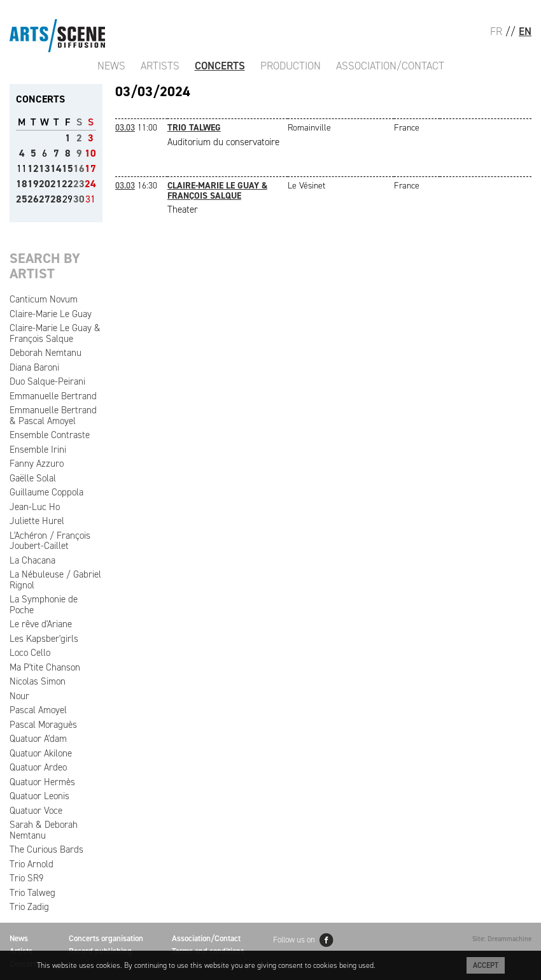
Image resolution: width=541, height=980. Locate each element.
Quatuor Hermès (42, 782)
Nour (19, 696)
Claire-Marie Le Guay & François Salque (55, 333)
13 (45, 168)
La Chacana (32, 560)
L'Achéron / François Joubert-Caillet (50, 541)
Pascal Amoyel (38, 710)
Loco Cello (30, 653)
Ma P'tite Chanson (45, 667)
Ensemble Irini (38, 450)
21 (56, 184)
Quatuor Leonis (39, 796)
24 (90, 184)
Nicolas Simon (38, 681)
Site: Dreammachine (502, 939)
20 (45, 184)
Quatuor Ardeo (38, 767)
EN (525, 31)
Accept (486, 965)
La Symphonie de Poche (44, 605)
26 (33, 199)
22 (67, 184)
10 (90, 153)
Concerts (220, 66)
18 (22, 184)
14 (56, 168)
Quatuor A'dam (38, 739)
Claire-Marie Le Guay (51, 314)
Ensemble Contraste (50, 435)
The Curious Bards (46, 849)
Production (291, 66)
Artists (160, 66)
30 (79, 199)
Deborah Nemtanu (46, 353)
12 (33, 168)
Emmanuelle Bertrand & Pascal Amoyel (53, 415)
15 (67, 168)
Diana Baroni (34, 367)
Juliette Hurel (37, 521)
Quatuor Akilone (41, 753)
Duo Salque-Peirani (47, 381)
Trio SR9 (26, 878)
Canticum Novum (44, 299)
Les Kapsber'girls (44, 639)
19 (33, 184)
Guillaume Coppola (46, 492)
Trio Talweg (32, 893)
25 (22, 199)
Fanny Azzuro (37, 464)
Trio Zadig (29, 907)
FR (496, 31)
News (111, 66)
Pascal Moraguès (43, 725)
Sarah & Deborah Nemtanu (44, 830)
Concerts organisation (106, 938)
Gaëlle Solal (33, 478)
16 (79, 168)
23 (79, 184)
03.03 (125, 128)
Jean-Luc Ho (35, 507)
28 (56, 199)
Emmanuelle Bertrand (53, 396)
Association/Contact (390, 66)
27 (45, 199)
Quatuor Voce (36, 811)
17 (90, 168)
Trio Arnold (32, 864)
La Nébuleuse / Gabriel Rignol (55, 580)
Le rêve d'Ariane (41, 624)
